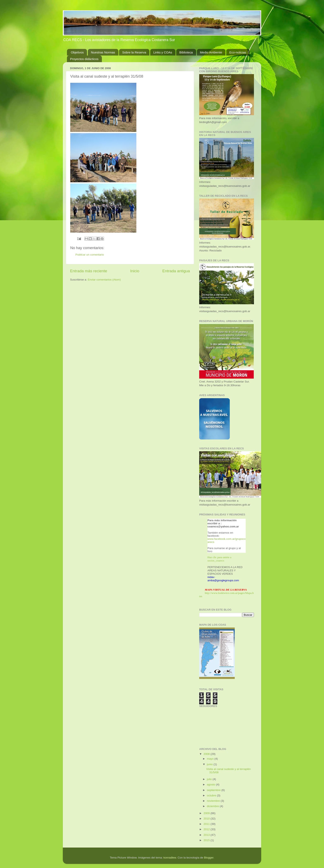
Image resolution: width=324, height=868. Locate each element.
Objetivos (77, 52)
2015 (207, 840)
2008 (207, 754)
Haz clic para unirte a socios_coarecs (219, 559)
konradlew (170, 858)
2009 (207, 813)
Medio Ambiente (211, 52)
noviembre (214, 801)
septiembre (214, 790)
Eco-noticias (238, 52)
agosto (211, 785)
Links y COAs (163, 52)
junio (210, 764)
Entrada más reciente (89, 271)
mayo (211, 759)
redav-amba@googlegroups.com (223, 579)
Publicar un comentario (90, 255)
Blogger (209, 858)
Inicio (135, 271)
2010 (207, 819)
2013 (207, 835)
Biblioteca (186, 52)
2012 (207, 829)
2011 (207, 824)
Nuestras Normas (103, 52)
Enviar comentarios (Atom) (104, 280)
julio (210, 779)
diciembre (213, 806)
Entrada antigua (176, 271)
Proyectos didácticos (84, 59)
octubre (212, 795)
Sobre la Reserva (134, 52)
